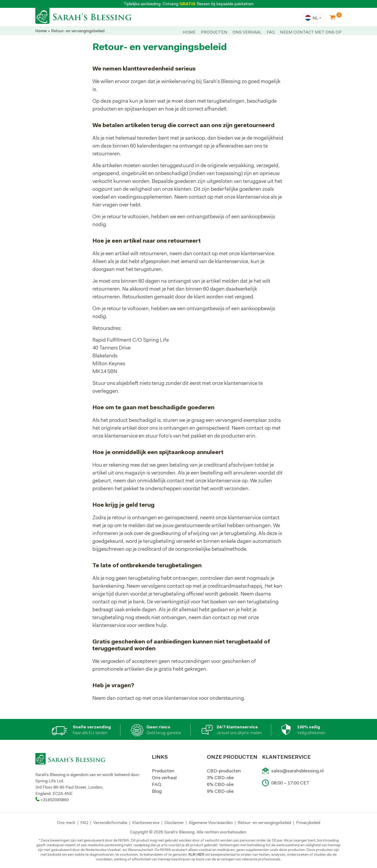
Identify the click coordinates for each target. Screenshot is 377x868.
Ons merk (66, 823)
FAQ (157, 784)
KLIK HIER (196, 854)
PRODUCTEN (214, 32)
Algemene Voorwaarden (211, 823)
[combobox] (313, 18)
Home (189, 32)
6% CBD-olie (220, 784)
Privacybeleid (308, 823)
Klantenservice (146, 823)
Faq (271, 32)
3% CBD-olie (220, 778)
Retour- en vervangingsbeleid (264, 823)
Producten (163, 771)
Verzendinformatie (110, 823)
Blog (157, 791)
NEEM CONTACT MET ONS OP (311, 32)
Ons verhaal (164, 778)
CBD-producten (224, 771)
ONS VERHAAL (247, 32)
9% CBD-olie (220, 791)
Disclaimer (174, 823)
